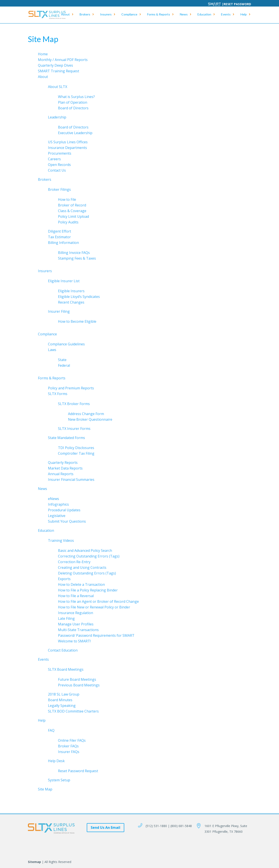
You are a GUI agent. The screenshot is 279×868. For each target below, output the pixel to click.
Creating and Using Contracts (82, 567)
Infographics (58, 504)
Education (204, 15)
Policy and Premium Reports (71, 388)
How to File (67, 199)
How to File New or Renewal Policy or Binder (94, 607)
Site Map (45, 789)
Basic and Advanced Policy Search (85, 551)
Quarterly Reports (63, 463)
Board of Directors (73, 108)
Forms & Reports (159, 15)
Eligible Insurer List (64, 281)
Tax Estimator (59, 237)
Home (43, 54)
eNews (54, 499)
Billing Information (63, 243)
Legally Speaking (62, 706)
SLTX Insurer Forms (74, 429)
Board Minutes (60, 700)
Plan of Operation (73, 102)
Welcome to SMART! (74, 641)
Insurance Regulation (76, 613)
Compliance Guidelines (66, 344)
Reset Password (237, 4)
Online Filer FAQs (72, 740)
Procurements (60, 153)
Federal (64, 365)
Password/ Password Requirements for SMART (96, 635)
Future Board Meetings (77, 679)
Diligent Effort (60, 231)
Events (226, 15)
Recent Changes (71, 302)
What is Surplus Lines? (76, 97)
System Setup (59, 780)
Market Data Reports (65, 468)
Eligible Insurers (71, 291)
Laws (52, 350)
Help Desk (56, 761)
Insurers (106, 15)
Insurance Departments (67, 148)
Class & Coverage (72, 211)
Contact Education (63, 650)
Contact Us (57, 170)
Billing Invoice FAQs (74, 253)
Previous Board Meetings (79, 685)
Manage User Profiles (76, 624)
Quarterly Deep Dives (55, 65)
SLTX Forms (58, 394)
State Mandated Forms (66, 438)
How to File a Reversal (76, 596)
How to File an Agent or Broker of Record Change (98, 601)
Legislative (57, 516)
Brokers (85, 15)
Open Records (59, 165)
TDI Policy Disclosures (76, 448)
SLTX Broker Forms (74, 404)
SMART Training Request (59, 71)
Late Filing (66, 618)
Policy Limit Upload (73, 216)
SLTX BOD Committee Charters (73, 711)
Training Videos (61, 540)
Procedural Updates (64, 510)
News (184, 15)
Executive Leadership (75, 133)
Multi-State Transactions (78, 630)
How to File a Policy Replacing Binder (88, 590)
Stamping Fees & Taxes (77, 258)
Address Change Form (86, 414)
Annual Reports (61, 474)
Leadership (57, 117)
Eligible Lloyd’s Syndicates (79, 297)
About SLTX (58, 87)
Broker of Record (72, 205)
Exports (64, 579)
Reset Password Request (78, 771)
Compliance (129, 15)
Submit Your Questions (67, 521)
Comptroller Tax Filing (76, 453)
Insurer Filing (59, 311)
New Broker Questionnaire (90, 419)
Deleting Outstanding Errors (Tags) (87, 573)
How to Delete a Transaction (81, 584)
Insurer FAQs (69, 752)
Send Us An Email (105, 827)
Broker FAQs (68, 746)
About (65, 15)
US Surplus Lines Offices (68, 142)
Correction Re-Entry (74, 562)
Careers (54, 159)
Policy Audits (68, 222)
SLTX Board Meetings (66, 669)
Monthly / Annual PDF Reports (63, 60)
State (62, 360)
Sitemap (34, 862)
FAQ (51, 730)
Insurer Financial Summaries (71, 480)
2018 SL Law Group (64, 694)
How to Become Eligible (77, 321)
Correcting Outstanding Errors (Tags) (89, 556)
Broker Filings (59, 189)
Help (244, 15)
